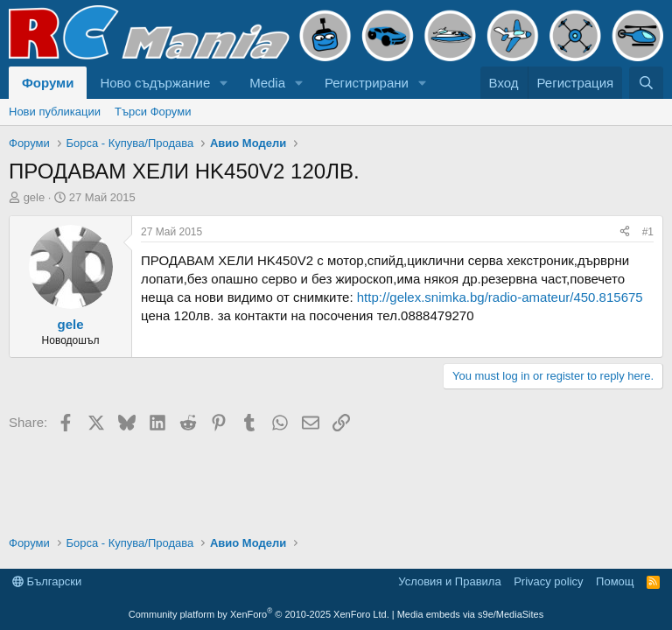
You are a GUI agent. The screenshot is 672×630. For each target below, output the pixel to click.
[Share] (625, 232)
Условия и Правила (449, 581)
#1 (648, 232)
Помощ (615, 581)
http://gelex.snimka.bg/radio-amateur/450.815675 (500, 297)
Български (47, 581)
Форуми (48, 83)
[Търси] (646, 83)
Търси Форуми (153, 112)
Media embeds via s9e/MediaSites (471, 614)
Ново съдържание (155, 83)
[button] (224, 83)
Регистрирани (367, 83)
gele (35, 197)
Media (267, 83)
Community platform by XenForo (259, 614)
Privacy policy (548, 581)
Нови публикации (55, 112)
